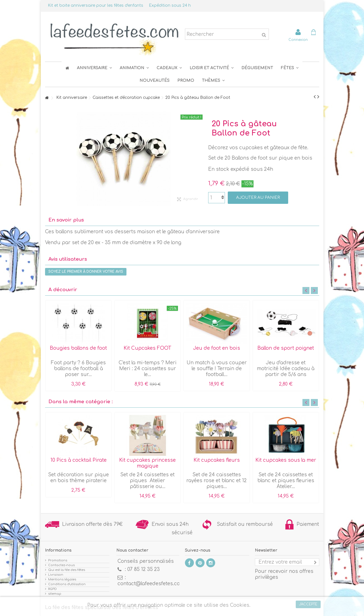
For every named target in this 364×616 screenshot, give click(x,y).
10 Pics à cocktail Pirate (78, 460)
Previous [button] (306, 290)
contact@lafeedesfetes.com (151, 584)
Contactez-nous (61, 565)
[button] (290, 68)
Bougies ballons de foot (78, 348)
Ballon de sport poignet (286, 348)
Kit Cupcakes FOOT (147, 348)
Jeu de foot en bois (217, 348)
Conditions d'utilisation (67, 584)
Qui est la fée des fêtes (67, 570)
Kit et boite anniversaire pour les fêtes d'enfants (96, 5)
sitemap (55, 594)
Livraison (56, 575)
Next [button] (314, 290)
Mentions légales (62, 579)
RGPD (52, 589)
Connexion (298, 40)
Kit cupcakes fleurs (217, 460)
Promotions (58, 560)
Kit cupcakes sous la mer (286, 460)
